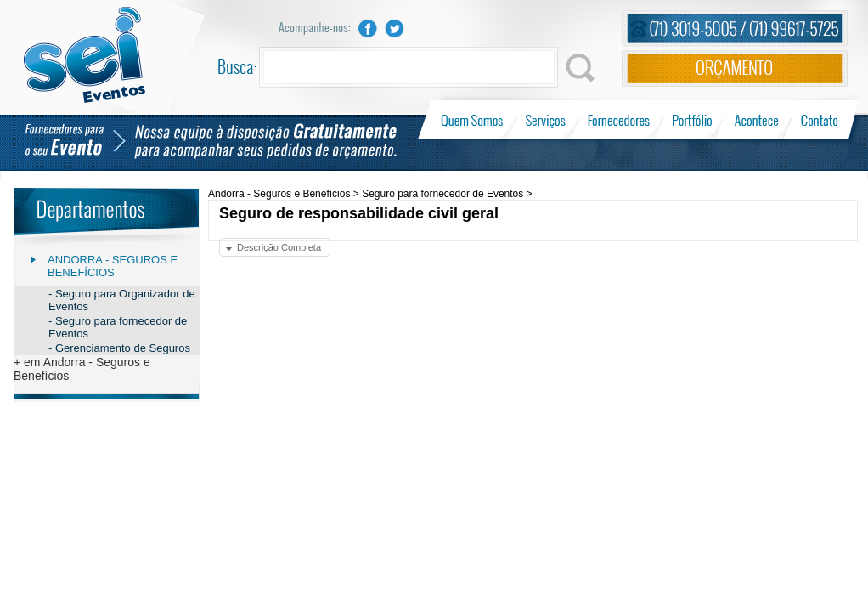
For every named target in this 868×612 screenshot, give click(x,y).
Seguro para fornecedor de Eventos (442, 194)
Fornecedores (619, 120)
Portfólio (693, 120)
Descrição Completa (279, 247)
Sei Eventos (85, 55)
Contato (819, 120)
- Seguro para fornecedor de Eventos (118, 327)
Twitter (395, 28)
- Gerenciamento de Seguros (119, 348)
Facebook (368, 28)
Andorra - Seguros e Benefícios (113, 266)
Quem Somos (473, 120)
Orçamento (735, 68)
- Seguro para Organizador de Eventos (122, 300)
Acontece (757, 120)
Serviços (546, 120)
